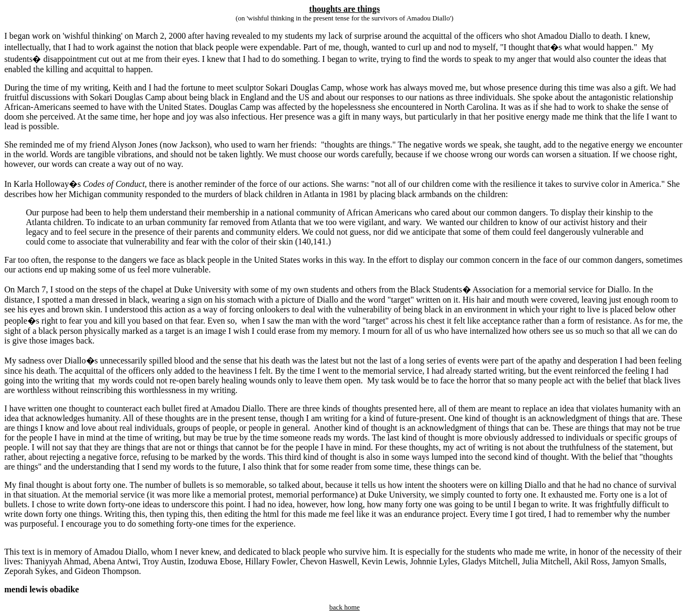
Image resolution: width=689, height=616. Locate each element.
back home (345, 607)
